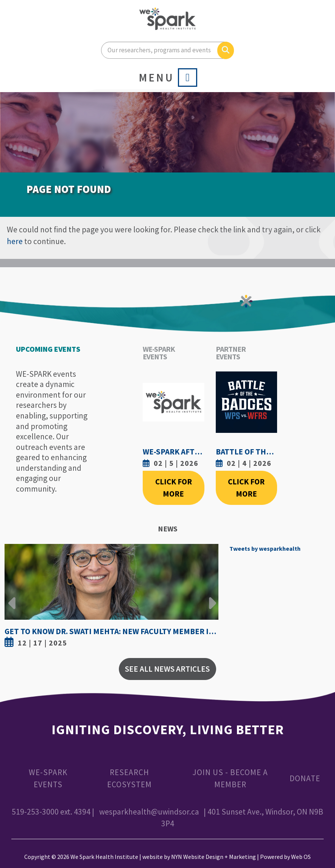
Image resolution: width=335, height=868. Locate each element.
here (15, 241)
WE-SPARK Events (48, 778)
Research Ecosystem (129, 778)
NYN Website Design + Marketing (213, 857)
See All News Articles (167, 669)
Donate (305, 778)
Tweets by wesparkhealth (265, 548)
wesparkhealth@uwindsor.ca (149, 812)
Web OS (301, 857)
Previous (12, 597)
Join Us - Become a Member (230, 778)
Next (210, 597)
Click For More (174, 488)
